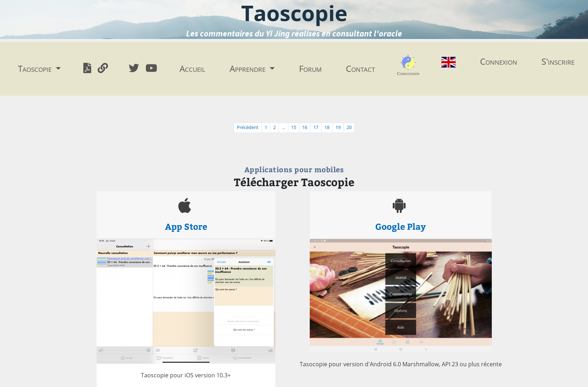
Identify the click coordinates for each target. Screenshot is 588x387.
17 (316, 127)
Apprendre (249, 68)
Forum (310, 68)
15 (294, 127)
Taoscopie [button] (36, 68)
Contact (360, 68)
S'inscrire (558, 61)
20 (349, 127)
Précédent (248, 127)
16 (305, 127)
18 (327, 127)
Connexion (499, 61)
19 (338, 127)
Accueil (192, 68)
